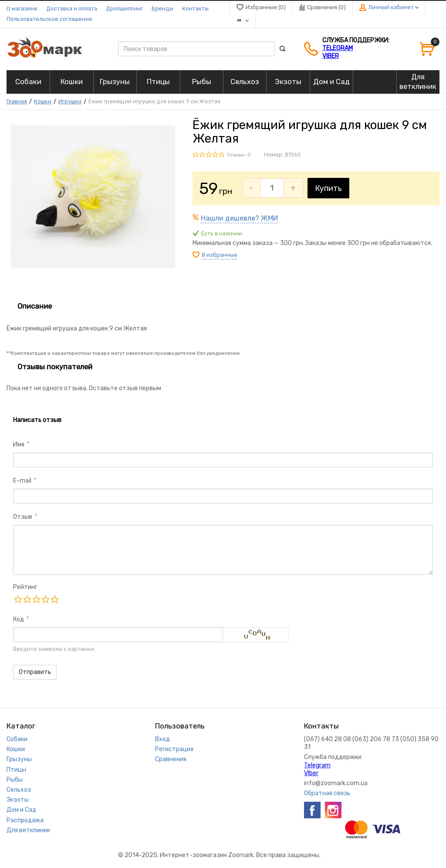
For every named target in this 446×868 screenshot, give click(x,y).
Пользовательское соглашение (49, 19)
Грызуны (19, 759)
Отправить (35, 672)
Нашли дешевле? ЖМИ (239, 218)
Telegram (338, 48)
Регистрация (174, 749)
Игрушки (70, 101)
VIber (331, 56)
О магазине (22, 9)
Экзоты (18, 800)
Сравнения (171, 759)
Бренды (162, 9)
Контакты (195, 9)
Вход (162, 739)
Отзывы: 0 (239, 155)
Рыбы (15, 780)
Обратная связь (327, 793)
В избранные (220, 255)
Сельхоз (19, 790)
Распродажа (25, 820)
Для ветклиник (28, 830)
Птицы (16, 770)
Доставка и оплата (72, 9)
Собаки (17, 739)
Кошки (43, 101)
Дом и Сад (21, 810)
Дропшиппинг (124, 9)
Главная (17, 101)
